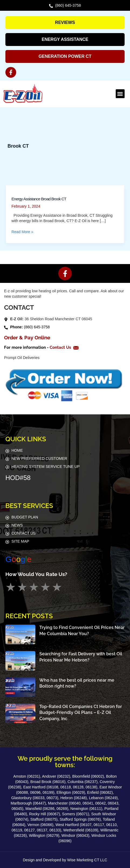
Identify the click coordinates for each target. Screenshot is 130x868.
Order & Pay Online (27, 337)
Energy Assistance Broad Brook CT (39, 199)
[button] (120, 94)
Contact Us (61, 347)
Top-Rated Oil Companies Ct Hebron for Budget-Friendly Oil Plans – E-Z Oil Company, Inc (81, 713)
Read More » (23, 232)
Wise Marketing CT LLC (87, 860)
